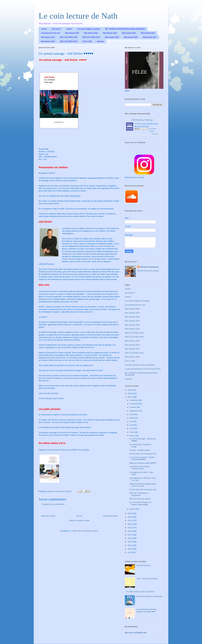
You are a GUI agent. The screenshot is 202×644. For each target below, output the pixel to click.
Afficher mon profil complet (148, 271)
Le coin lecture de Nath (78, 16)
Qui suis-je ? (56, 29)
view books (155, 134)
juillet (132, 418)
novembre (134, 404)
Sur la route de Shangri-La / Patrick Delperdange (141, 503)
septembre (134, 411)
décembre (134, 400)
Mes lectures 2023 (129, 33)
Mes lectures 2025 (91, 33)
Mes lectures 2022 (148, 33)
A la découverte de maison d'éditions (140, 365)
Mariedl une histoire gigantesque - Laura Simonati (143, 485)
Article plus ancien (111, 516)
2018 (130, 531)
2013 (130, 549)
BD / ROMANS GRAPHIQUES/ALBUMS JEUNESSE (125, 29)
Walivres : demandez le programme (139, 494)
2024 (130, 397)
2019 (130, 528)
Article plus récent (48, 516)
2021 (130, 520)
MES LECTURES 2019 (91, 37)
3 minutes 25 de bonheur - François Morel (140, 468)
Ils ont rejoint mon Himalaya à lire (143, 454)
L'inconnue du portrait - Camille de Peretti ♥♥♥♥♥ (142, 458)
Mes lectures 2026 (72, 33)
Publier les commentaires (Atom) (85, 531)
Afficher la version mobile (79, 520)
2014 (130, 545)
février (133, 436)
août (132, 414)
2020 (130, 524)
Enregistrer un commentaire (53, 504)
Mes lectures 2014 (48, 41)
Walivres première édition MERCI (143, 463)
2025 (130, 393)
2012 (130, 552)
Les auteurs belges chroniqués (89, 29)
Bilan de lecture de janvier (140, 499)
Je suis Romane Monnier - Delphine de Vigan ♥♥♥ (147, 610)
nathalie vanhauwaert (149, 267)
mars (132, 432)
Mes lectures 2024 (110, 33)
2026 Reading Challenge (142, 120)
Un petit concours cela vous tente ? (140, 592)
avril (132, 428)
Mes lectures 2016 (131, 37)
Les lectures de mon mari (51, 33)
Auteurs (69, 29)
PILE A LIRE (87, 41)
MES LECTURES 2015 (69, 41)
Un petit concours (143, 565)
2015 (130, 542)
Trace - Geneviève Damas (147, 579)
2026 (130, 390)
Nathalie (137, 124)
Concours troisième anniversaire (149, 596)
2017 (130, 535)
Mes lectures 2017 (150, 37)
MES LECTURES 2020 (69, 37)
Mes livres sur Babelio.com (136, 633)
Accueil (44, 29)
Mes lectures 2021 (48, 37)
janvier (133, 509)
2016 (130, 538)
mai (132, 425)
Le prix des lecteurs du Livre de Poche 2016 (143, 369)
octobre (133, 407)
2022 (130, 517)
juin (132, 421)
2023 (130, 513)
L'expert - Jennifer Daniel (139, 450)
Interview (100, 41)
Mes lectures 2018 (112, 37)
